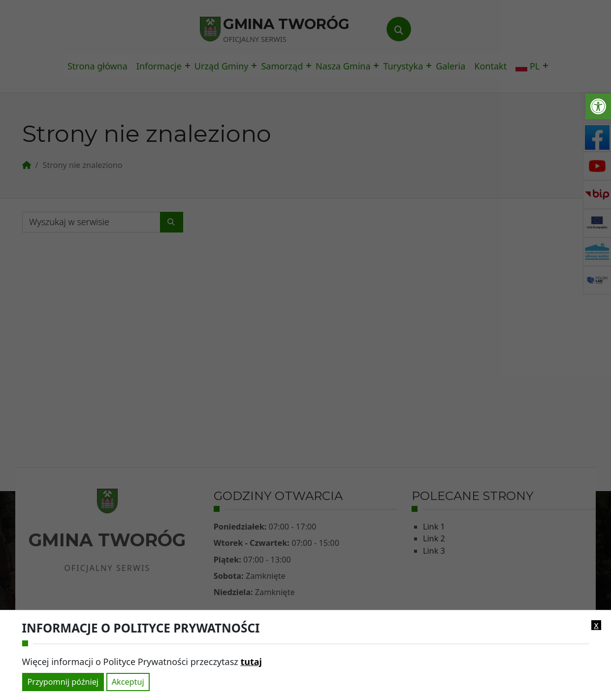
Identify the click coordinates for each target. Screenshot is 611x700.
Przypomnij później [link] (63, 682)
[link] (598, 106)
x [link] (596, 625)
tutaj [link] (251, 662)
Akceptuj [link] (128, 682)
